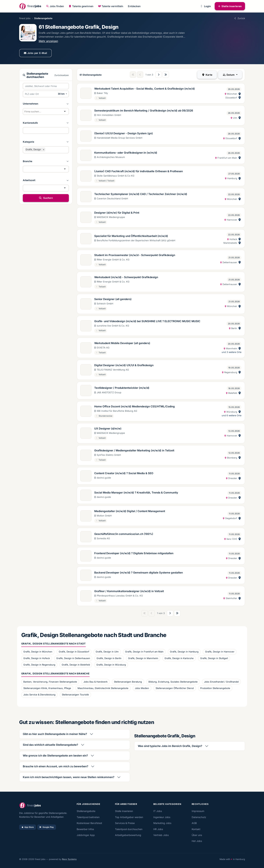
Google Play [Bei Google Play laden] (47, 827)
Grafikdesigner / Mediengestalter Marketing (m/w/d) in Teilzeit (134, 450)
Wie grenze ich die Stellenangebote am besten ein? (55, 756)
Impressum (198, 811)
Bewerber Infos (85, 829)
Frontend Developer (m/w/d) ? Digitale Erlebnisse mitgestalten (134, 553)
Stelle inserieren (230, 6)
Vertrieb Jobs (161, 835)
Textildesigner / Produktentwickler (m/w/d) (122, 388)
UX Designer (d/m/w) (108, 429)
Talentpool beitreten (88, 817)
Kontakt (196, 829)
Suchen (46, 198)
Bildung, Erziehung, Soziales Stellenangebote (173, 682)
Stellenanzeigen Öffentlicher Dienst (175, 688)
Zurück (239, 18)
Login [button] (205, 6)
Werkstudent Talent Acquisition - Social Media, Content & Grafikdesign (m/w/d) (145, 89)
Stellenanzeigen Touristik (75, 695)
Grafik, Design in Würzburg (111, 665)
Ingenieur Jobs (162, 817)
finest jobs (25, 18)
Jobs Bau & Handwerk (95, 682)
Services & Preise (125, 823)
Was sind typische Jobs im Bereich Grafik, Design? (170, 746)
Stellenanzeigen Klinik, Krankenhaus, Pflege (47, 688)
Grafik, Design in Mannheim (143, 658)
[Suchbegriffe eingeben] (46, 86)
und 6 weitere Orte (232, 415)
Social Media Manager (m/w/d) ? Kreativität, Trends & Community (136, 493)
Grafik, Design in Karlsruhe (179, 658)
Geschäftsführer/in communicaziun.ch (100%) (124, 534)
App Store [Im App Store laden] (28, 827)
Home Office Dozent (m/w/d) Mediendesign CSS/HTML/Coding (135, 406)
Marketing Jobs (162, 823)
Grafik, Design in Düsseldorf (74, 652)
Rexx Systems (69, 859)
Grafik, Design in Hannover (220, 652)
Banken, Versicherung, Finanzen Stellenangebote (50, 682)
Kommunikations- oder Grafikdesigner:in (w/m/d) (126, 153)
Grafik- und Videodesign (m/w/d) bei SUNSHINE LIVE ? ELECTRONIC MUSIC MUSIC (147, 321)
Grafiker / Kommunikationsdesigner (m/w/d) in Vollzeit (129, 591)
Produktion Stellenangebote (215, 688)
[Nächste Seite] (159, 75)
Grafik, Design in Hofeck (37, 658)
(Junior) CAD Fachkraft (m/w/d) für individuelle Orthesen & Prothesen (139, 171)
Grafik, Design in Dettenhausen (73, 658)
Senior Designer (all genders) (113, 299)
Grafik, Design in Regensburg (39, 665)
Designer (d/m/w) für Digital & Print (117, 213)
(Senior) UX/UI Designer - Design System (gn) (124, 133)
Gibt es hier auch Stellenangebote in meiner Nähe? (55, 734)
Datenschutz (199, 817)
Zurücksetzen (62, 75)
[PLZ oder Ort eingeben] (40, 94)
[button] (46, 104)
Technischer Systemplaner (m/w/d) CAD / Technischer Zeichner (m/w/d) (141, 194)
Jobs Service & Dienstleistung (39, 695)
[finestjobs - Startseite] (30, 6)
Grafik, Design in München (38, 652)
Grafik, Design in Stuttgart (214, 658)
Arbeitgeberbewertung (128, 835)
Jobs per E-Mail (35, 53)
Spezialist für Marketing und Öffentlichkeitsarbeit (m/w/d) (131, 236)
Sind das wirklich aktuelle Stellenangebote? (50, 745)
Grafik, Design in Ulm (107, 652)
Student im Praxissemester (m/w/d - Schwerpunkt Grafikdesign (135, 255)
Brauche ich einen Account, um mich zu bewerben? (56, 766)
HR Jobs (158, 829)
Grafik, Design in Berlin (109, 658)
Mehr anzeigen (48, 41)
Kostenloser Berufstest (89, 823)
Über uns (197, 835)
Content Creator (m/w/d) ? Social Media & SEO (124, 473)
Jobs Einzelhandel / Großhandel (221, 682)
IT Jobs (158, 811)
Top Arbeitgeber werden (129, 817)
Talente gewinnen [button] (81, 6)
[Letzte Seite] (166, 75)
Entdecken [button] (134, 6)
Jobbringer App (86, 835)
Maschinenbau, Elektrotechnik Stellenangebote (103, 688)
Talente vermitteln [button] (111, 6)
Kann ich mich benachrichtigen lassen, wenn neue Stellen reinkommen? (69, 777)
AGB (194, 823)
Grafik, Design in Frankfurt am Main (144, 652)
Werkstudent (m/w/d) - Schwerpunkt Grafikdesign (126, 277)
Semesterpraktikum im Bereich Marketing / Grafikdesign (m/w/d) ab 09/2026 (144, 111)
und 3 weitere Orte (232, 352)
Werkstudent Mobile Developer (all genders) (122, 343)
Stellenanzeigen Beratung (128, 682)
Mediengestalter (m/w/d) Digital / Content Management (130, 511)
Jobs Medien (142, 688)
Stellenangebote (86, 811)
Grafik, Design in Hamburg (184, 652)
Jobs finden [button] (55, 6)
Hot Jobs (197, 841)
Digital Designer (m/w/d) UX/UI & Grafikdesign (124, 365)
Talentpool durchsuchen (129, 829)
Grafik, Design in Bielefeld (76, 665)
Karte (207, 75)
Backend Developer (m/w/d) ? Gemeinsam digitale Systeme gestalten (139, 573)
